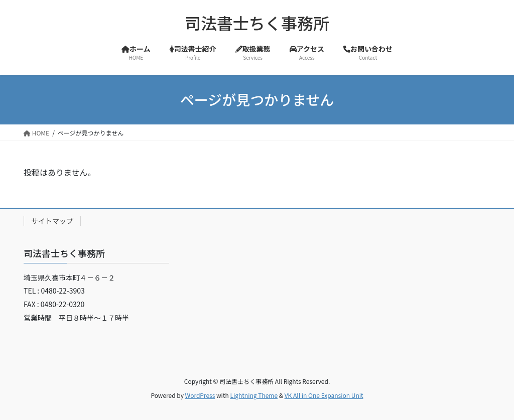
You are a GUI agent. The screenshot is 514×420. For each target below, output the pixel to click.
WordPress (200, 395)
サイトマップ (52, 221)
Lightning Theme (254, 395)
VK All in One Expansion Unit (324, 395)
